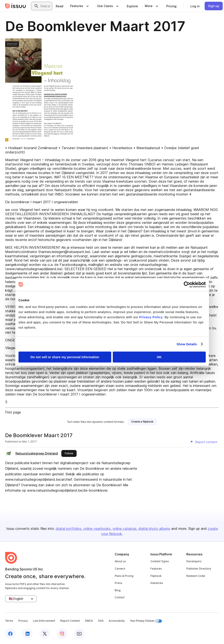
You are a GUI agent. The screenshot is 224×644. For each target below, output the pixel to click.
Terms (9, 621)
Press (118, 583)
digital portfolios (69, 529)
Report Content (70, 621)
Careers (120, 569)
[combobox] (46, 6)
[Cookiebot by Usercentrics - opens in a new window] (187, 285)
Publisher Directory (199, 569)
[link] (59, 6)
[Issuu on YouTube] (79, 634)
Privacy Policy (151, 317)
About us (120, 561)
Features (156, 569)
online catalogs (124, 529)
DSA (101, 621)
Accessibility (117, 621)
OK (159, 357)
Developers (194, 561)
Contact (120, 597)
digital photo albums (154, 529)
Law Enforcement (44, 621)
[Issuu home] (15, 6)
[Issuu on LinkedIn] (28, 634)
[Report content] (204, 442)
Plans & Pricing (124, 576)
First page (13, 412)
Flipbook (156, 576)
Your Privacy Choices (146, 621)
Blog (118, 590)
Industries (157, 583)
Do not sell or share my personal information (65, 357)
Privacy (23, 621)
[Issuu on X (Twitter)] (45, 634)
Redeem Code (196, 576)
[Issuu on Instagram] (62, 634)
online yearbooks (97, 529)
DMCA (89, 621)
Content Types (160, 561)
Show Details (187, 344)
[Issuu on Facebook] (10, 634)
